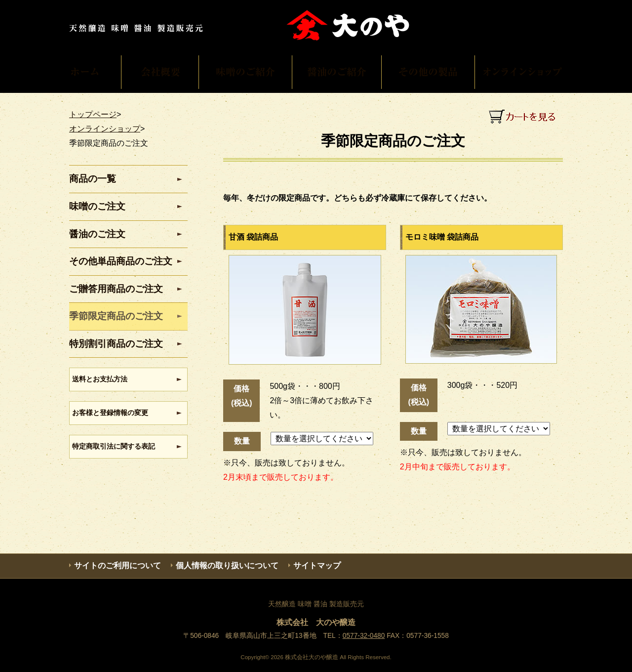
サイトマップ (317, 566)
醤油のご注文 (97, 234)
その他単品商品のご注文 (121, 261)
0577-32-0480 (364, 636)
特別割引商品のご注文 (116, 344)
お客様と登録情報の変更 (110, 413)
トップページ (93, 114)
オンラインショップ (105, 129)
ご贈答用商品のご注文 (116, 289)
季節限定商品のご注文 (116, 316)
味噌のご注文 (97, 206)
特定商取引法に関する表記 (114, 446)
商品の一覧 (93, 179)
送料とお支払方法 (100, 379)
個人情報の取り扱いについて (227, 566)
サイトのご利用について (118, 566)
